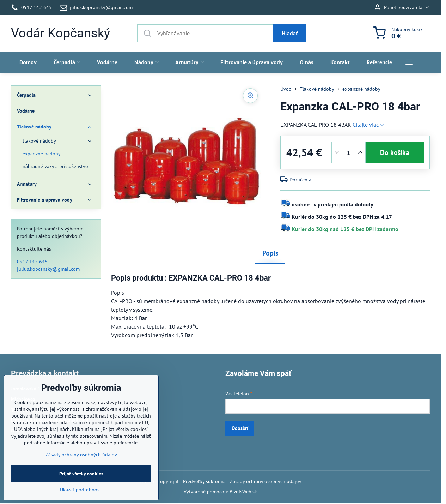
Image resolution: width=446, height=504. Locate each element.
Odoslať (240, 428)
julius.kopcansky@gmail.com (48, 269)
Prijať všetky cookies (81, 495)
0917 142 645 (32, 262)
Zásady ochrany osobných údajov (266, 481)
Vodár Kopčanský (60, 33)
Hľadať (290, 33)
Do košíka (395, 152)
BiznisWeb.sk (243, 492)
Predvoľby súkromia (204, 481)
